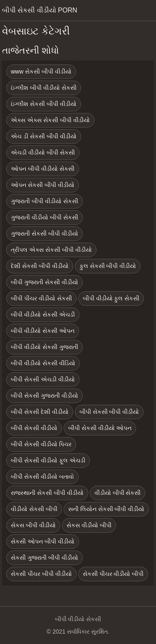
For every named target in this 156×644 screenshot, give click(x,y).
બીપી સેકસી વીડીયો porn (40, 10)
